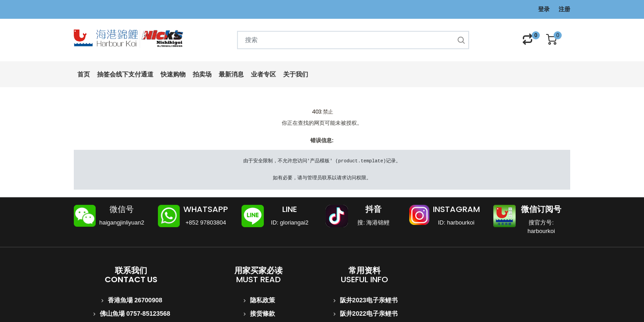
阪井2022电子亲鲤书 (369, 314)
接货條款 (263, 314)
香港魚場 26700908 (135, 300)
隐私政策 (263, 300)
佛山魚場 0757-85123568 (135, 314)
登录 (544, 9)
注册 (564, 9)
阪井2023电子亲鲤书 (369, 300)
